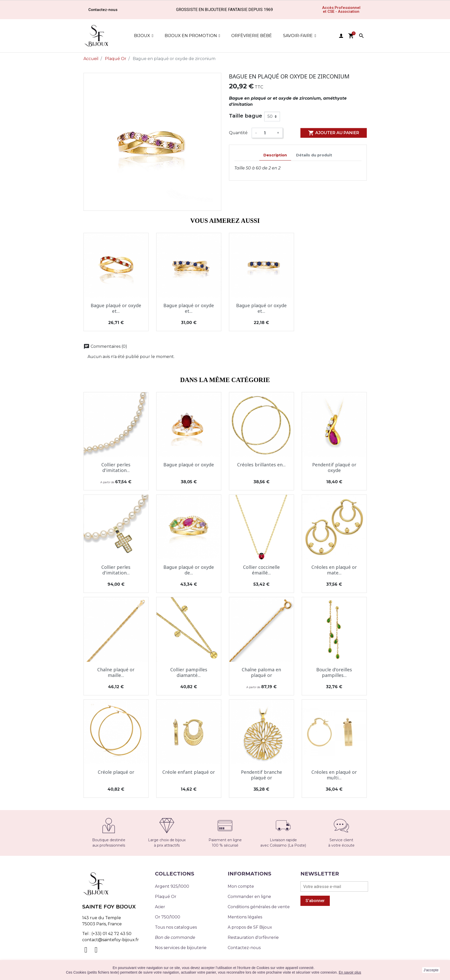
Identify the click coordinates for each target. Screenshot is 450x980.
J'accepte (431, 970)
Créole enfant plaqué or (189, 772)
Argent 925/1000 (172, 886)
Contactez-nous (244, 948)
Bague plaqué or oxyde (189, 465)
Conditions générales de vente (259, 907)
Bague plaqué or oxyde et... (116, 308)
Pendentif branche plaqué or (262, 775)
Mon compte (241, 886)
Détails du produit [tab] (314, 155)
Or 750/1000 (168, 917)
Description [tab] (275, 155)
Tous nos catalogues (176, 927)
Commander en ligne (249, 897)
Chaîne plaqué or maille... (116, 672)
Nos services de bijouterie (181, 948)
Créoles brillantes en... (261, 465)
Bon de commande (175, 937)
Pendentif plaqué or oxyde (334, 467)
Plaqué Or (166, 897)
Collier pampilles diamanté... (189, 672)
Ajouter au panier (334, 133)
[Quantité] (267, 133)
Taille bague (246, 116)
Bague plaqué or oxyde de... (189, 570)
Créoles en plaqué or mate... (334, 570)
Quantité (238, 133)
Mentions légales (245, 917)
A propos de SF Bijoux (250, 927)
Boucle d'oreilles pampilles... (334, 672)
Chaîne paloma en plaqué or (261, 672)
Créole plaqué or (116, 772)
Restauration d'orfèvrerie (253, 937)
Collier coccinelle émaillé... (261, 570)
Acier (160, 907)
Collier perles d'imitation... (116, 467)
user (341, 36)
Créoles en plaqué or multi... (334, 775)
